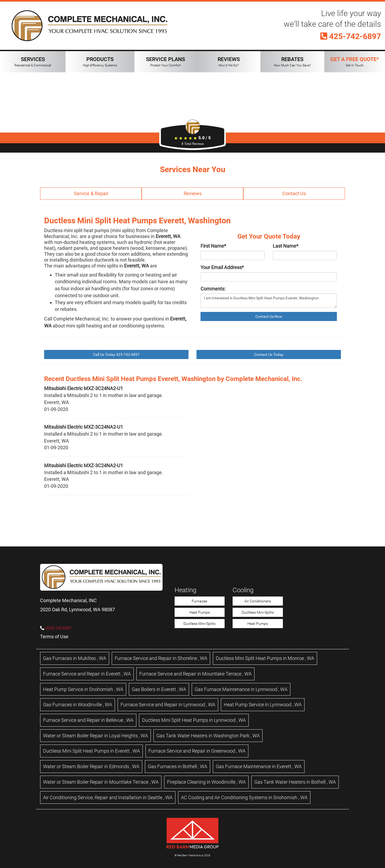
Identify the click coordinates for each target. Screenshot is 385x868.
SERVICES (33, 62)
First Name (213, 246)
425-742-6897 (351, 36)
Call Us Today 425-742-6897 (116, 354)
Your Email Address (222, 267)
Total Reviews (193, 144)
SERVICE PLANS (165, 62)
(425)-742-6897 (58, 628)
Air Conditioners (258, 601)
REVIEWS (229, 62)
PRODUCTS (100, 62)
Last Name (286, 246)
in (75, 658)
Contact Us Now (269, 316)
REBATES (292, 62)
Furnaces (199, 601)
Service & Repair (91, 193)
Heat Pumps (200, 612)
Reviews (193, 193)
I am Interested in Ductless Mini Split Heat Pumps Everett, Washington (269, 301)
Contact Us (294, 193)
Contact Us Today (269, 354)
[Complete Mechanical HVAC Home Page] (90, 26)
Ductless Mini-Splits (199, 624)
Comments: (213, 289)
